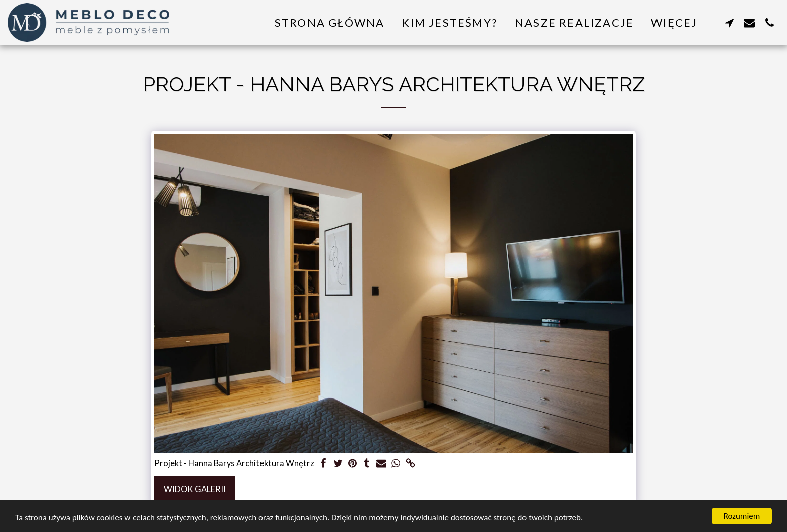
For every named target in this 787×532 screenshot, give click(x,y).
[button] (729, 22)
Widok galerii (195, 489)
